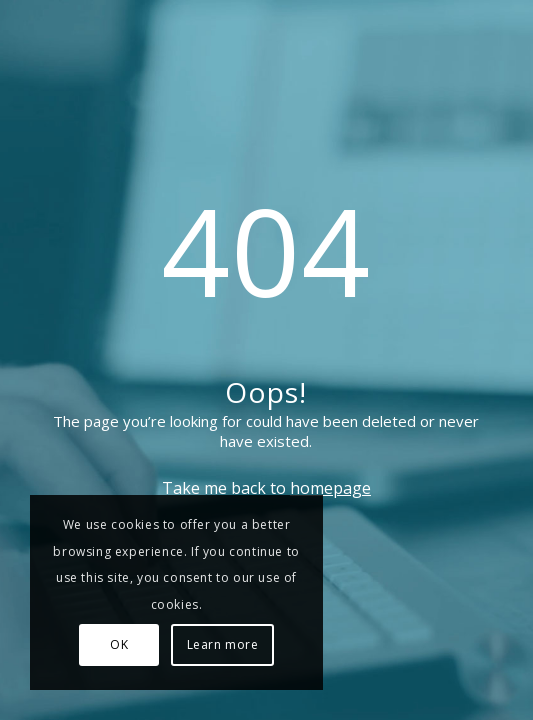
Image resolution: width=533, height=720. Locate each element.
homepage (330, 488)
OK (119, 644)
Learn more (223, 644)
